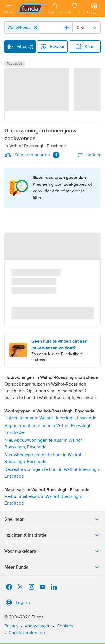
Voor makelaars (53, 551)
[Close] (36, 27)
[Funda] (30, 8)
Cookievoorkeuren (27, 633)
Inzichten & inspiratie (53, 535)
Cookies (65, 626)
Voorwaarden (38, 626)
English (17, 602)
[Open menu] (9, 8)
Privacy (11, 626)
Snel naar (53, 519)
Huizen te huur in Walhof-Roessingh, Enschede (50, 418)
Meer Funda (53, 567)
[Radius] (86, 27)
